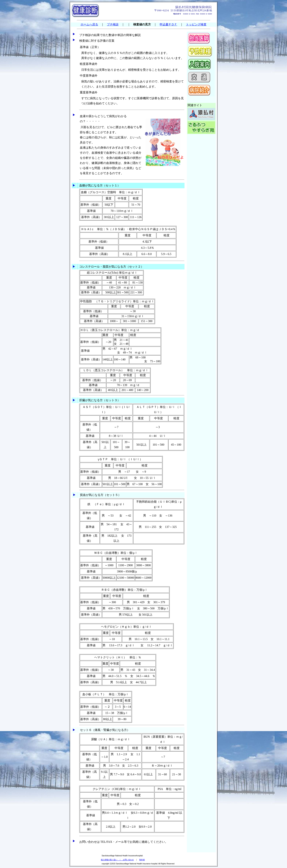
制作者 (142, 860)
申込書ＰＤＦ (168, 24)
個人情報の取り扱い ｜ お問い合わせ (117, 860)
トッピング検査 (196, 24)
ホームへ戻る (89, 24)
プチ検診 (113, 24)
